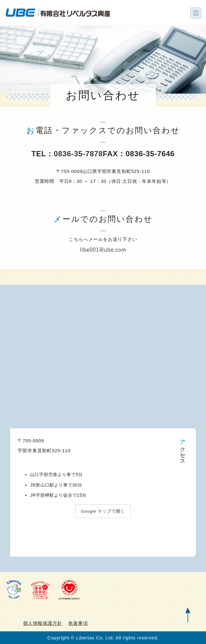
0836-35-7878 (78, 154)
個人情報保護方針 (43, 623)
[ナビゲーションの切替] (196, 13)
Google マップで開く (103, 511)
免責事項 (78, 623)
